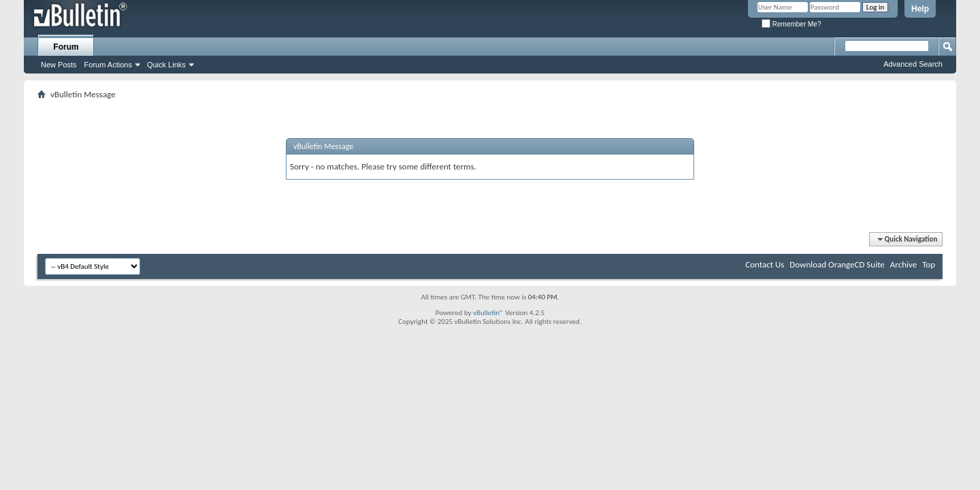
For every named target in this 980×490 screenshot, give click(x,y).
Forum (66, 47)
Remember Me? (791, 24)
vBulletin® (488, 313)
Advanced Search (913, 64)
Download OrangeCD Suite (837, 264)
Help (920, 9)
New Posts (59, 65)
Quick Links (166, 65)
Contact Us (765, 264)
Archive (903, 264)
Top (929, 264)
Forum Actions (108, 65)
